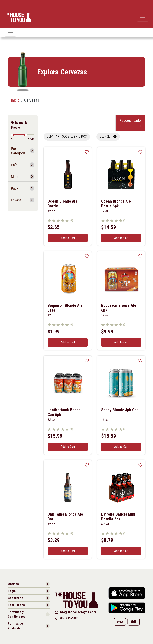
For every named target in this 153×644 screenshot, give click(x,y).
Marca (16, 177)
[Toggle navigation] (143, 18)
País (14, 165)
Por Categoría (18, 151)
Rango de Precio (19, 125)
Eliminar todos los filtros (67, 137)
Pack (15, 188)
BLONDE (108, 137)
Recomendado (130, 120)
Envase (16, 200)
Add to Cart (68, 238)
